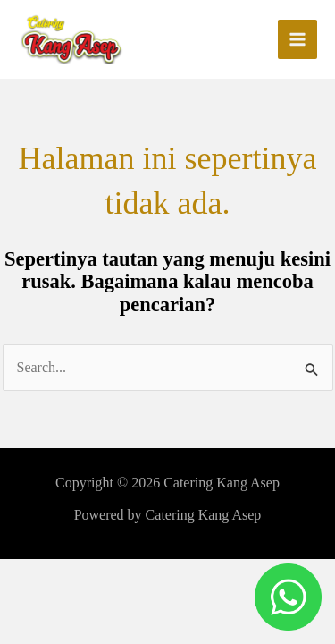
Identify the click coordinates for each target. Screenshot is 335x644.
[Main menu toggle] (297, 39)
